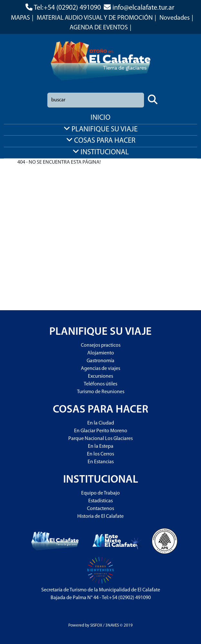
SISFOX (96, 625)
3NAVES (112, 625)
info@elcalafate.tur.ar (143, 8)
